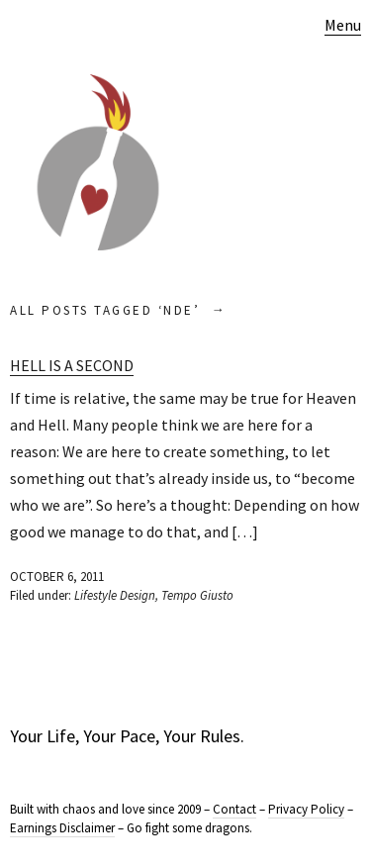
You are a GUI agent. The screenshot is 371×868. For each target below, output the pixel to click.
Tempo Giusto (197, 595)
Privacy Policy (306, 809)
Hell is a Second (72, 365)
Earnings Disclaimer (62, 828)
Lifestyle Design (115, 595)
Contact (234, 809)
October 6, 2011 (57, 577)
